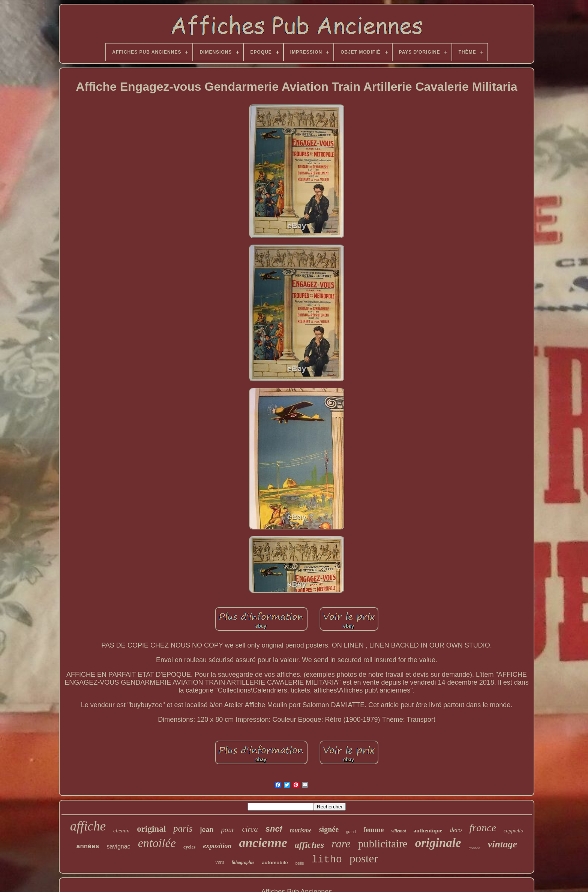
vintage (502, 844)
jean (207, 830)
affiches (309, 845)
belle (300, 863)
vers (220, 862)
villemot (398, 831)
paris (183, 828)
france (483, 828)
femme (374, 830)
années (88, 846)
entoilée (157, 843)
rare (341, 843)
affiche (88, 826)
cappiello (513, 831)
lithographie (243, 862)
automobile (275, 863)
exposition (217, 846)
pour (228, 830)
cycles (189, 847)
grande (475, 848)
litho (327, 860)
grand (351, 832)
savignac (118, 846)
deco (456, 830)
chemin (121, 831)
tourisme (301, 830)
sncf (274, 829)
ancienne (263, 843)
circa (250, 829)
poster (364, 858)
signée (329, 829)
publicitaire (383, 844)
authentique (428, 831)
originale (438, 843)
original (151, 829)
